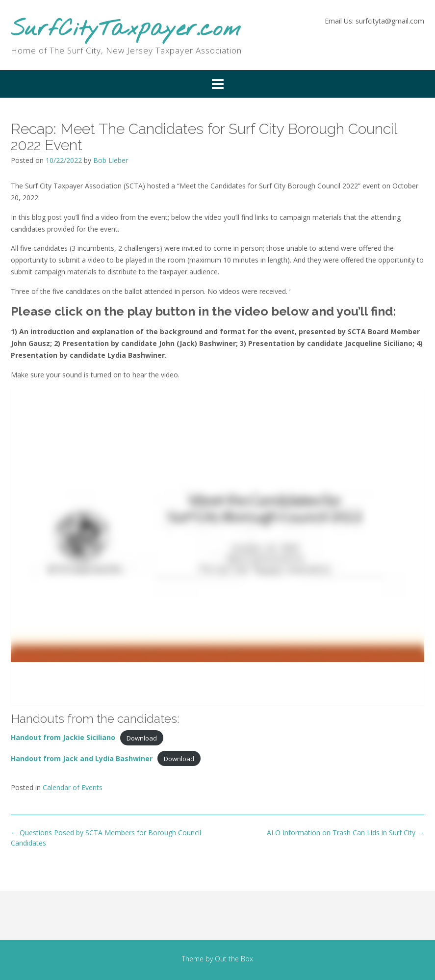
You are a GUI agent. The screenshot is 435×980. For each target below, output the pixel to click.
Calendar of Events (73, 787)
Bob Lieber (111, 160)
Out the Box (234, 959)
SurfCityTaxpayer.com (126, 30)
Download (142, 738)
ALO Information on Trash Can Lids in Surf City (345, 833)
